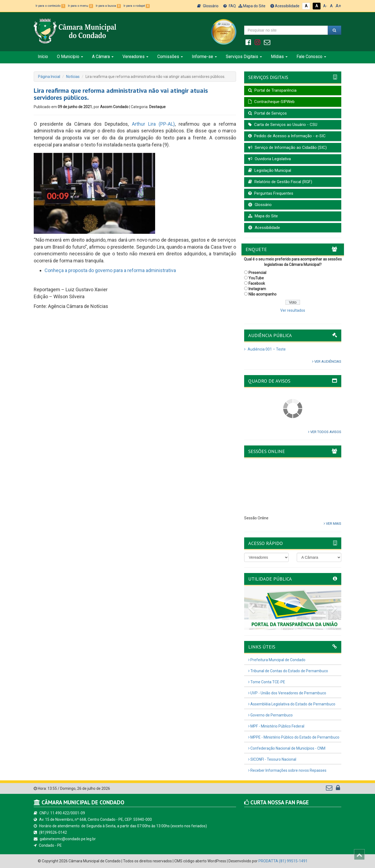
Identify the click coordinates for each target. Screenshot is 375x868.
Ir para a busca (108, 6)
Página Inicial (49, 77)
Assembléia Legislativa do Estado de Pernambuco (292, 704)
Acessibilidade (285, 6)
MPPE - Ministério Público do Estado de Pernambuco (294, 737)
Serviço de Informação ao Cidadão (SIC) (287, 147)
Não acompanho (262, 294)
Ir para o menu (81, 6)
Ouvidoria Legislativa (270, 159)
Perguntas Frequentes (271, 193)
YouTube (256, 278)
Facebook (257, 283)
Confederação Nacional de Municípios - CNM (287, 748)
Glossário (208, 6)
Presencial (257, 273)
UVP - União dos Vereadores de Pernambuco (287, 693)
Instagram (257, 289)
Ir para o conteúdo (50, 6)
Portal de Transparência (272, 90)
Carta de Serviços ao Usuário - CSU (283, 125)
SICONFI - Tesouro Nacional (272, 759)
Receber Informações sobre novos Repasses (287, 770)
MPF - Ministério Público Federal (276, 726)
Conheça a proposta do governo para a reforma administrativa (110, 270)
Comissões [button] (170, 56)
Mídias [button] (279, 56)
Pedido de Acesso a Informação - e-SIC (287, 136)
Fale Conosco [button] (311, 56)
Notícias (73, 77)
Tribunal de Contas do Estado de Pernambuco (288, 671)
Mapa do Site (252, 6)
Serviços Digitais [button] (244, 56)
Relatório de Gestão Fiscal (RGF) (280, 182)
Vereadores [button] (135, 56)
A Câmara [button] (103, 56)
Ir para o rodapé (137, 6)
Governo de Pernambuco (270, 715)
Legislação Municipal (270, 170)
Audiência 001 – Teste (265, 349)
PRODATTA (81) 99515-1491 (283, 861)
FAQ (230, 6)
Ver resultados (293, 310)
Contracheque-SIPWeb (271, 102)
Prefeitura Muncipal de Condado (277, 660)
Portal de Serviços (267, 113)
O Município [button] (70, 56)
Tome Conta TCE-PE (267, 682)
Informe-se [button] (204, 56)
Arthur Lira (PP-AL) (153, 124)
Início (43, 56)
